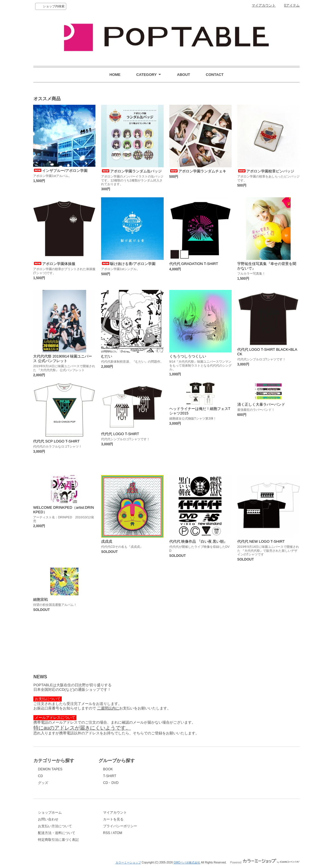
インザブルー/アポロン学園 (60, 171)
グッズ (43, 783)
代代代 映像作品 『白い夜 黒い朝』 (198, 541)
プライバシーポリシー (120, 826)
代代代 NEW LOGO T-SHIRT (261, 541)
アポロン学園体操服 (54, 264)
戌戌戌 (107, 541)
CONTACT (215, 75)
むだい (107, 356)
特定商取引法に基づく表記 (58, 840)
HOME (115, 75)
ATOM (118, 833)
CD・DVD (111, 783)
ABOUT (183, 75)
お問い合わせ (48, 819)
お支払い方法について (55, 826)
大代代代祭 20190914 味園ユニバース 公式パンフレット (63, 359)
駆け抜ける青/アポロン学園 (128, 264)
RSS (107, 833)
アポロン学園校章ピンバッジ (266, 171)
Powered (265, 862)
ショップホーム (50, 813)
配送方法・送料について (57, 833)
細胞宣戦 (40, 599)
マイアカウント (264, 5)
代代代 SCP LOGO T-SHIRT (56, 441)
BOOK (108, 769)
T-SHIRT (110, 776)
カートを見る (113, 819)
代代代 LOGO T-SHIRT (120, 434)
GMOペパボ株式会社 (187, 862)
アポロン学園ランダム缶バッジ (131, 171)
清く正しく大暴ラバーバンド (261, 404)
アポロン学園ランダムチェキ (198, 171)
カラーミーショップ (128, 862)
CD (40, 776)
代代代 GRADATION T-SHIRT (194, 264)
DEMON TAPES (50, 769)
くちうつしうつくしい (188, 356)
